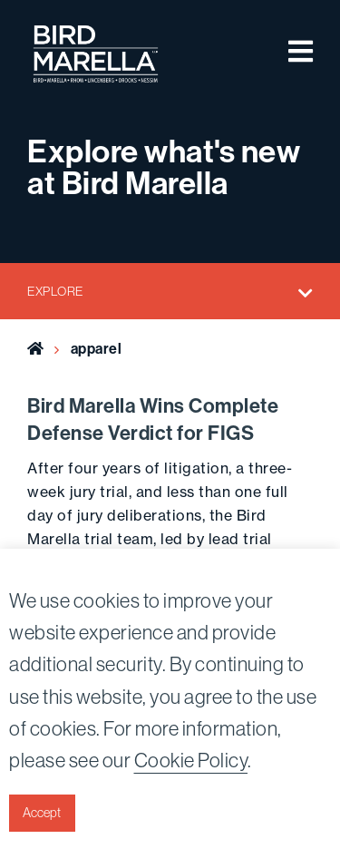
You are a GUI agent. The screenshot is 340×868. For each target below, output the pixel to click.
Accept (42, 813)
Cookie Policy (191, 761)
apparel (97, 349)
